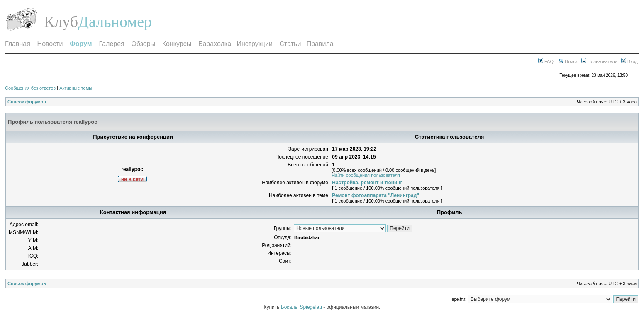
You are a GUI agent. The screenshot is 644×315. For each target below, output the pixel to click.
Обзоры (143, 44)
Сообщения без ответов (30, 88)
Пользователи (599, 61)
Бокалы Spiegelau (302, 307)
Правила (320, 44)
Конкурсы (177, 44)
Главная (18, 44)
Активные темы (76, 88)
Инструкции (254, 44)
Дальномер (115, 22)
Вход (629, 61)
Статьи (290, 44)
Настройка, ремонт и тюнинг (367, 183)
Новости (50, 44)
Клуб (61, 22)
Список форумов (27, 102)
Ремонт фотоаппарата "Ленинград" (376, 195)
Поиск (568, 61)
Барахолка (215, 44)
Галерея (111, 44)
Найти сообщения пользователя (366, 175)
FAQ (546, 61)
